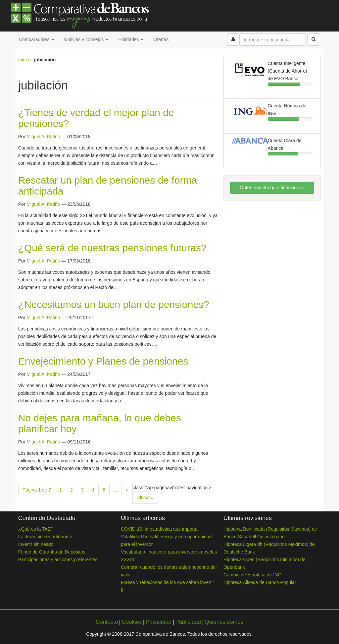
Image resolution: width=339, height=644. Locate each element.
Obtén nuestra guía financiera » (272, 188)
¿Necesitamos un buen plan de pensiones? (114, 304)
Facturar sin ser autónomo (45, 537)
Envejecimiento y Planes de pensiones (103, 361)
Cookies (132, 622)
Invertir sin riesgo (36, 544)
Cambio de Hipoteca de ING (252, 575)
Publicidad (188, 622)
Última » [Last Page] (145, 498)
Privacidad (159, 622)
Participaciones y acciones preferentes (58, 559)
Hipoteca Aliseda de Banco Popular (260, 582)
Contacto (107, 622)
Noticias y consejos (86, 39)
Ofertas (161, 39)
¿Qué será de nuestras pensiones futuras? (112, 248)
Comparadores (37, 39)
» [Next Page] (127, 490)
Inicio (24, 60)
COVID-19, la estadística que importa (159, 529)
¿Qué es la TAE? (36, 529)
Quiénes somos (224, 622)
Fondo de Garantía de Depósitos (52, 552)
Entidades (131, 39)
